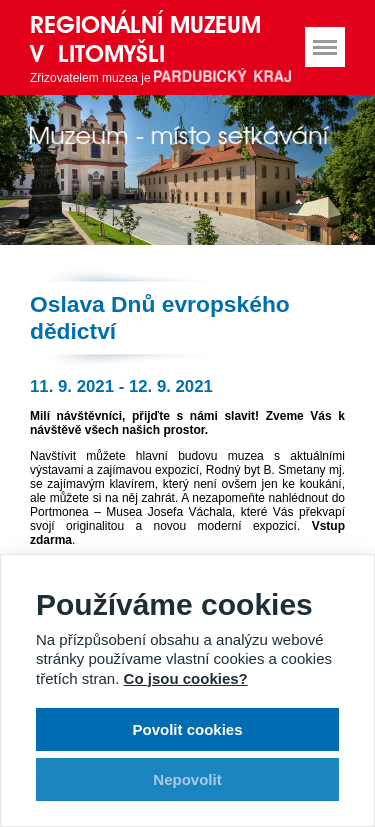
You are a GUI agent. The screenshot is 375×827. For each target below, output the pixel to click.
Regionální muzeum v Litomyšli (145, 39)
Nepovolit (187, 779)
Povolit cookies (187, 729)
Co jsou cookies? (186, 678)
